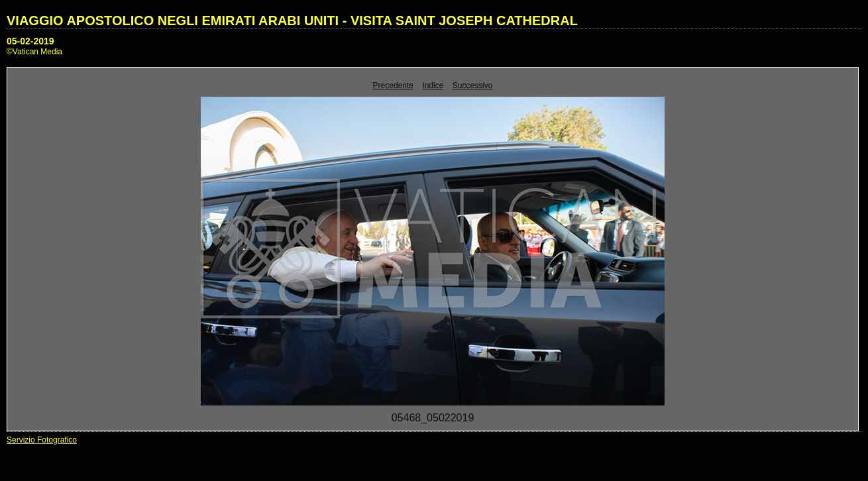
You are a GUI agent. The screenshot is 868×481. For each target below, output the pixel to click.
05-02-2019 (30, 41)
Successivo (473, 85)
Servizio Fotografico (42, 440)
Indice (433, 85)
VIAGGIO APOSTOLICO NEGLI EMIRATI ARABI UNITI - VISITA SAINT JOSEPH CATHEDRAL (292, 21)
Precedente (393, 85)
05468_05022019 (433, 418)
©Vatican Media (34, 52)
